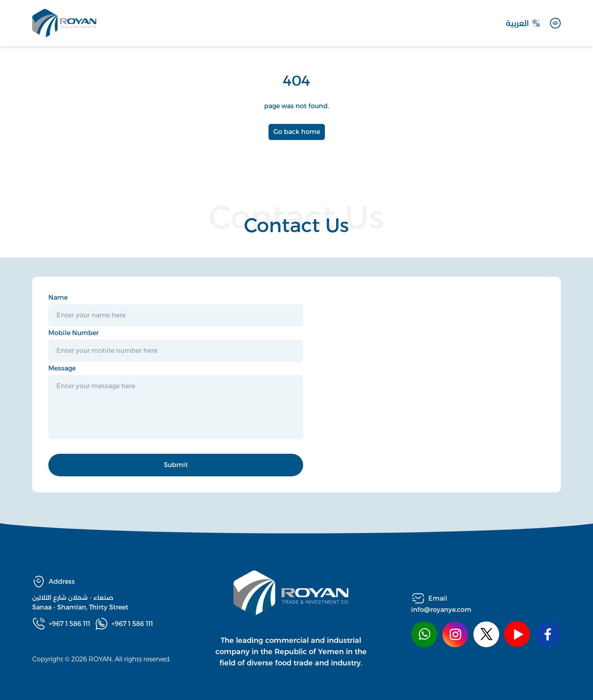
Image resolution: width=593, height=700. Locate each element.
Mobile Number (73, 333)
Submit (176, 465)
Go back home (297, 132)
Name (58, 297)
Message (62, 368)
